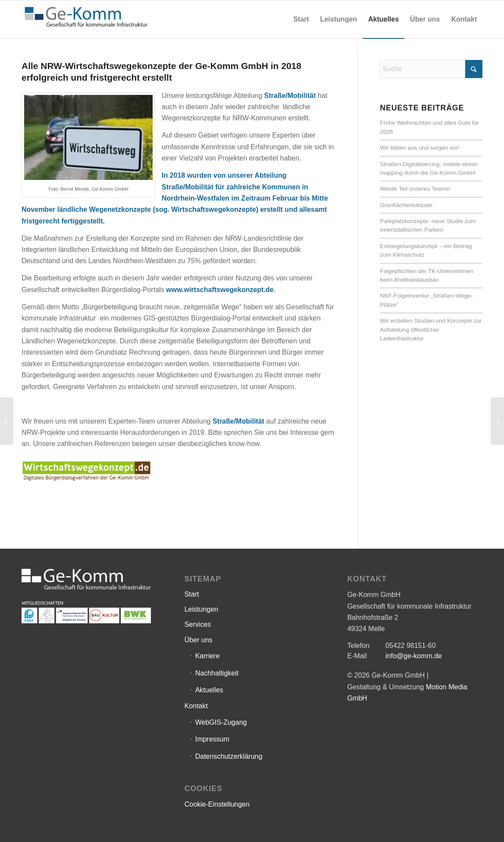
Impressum (212, 739)
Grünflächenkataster (406, 205)
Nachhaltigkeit (217, 673)
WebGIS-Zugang (221, 722)
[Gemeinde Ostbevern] (7, 421)
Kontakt (196, 706)
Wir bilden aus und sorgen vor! (419, 148)
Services (198, 624)
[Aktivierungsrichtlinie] (497, 421)
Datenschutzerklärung (229, 756)
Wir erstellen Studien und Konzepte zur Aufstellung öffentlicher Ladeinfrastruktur (431, 330)
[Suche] (431, 69)
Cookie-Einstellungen (217, 804)
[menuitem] (301, 19)
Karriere (208, 656)
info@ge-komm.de (414, 656)
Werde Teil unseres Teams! (415, 189)
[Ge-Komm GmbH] (86, 19)
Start (192, 594)
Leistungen (201, 609)
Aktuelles (209, 690)
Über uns (199, 640)
